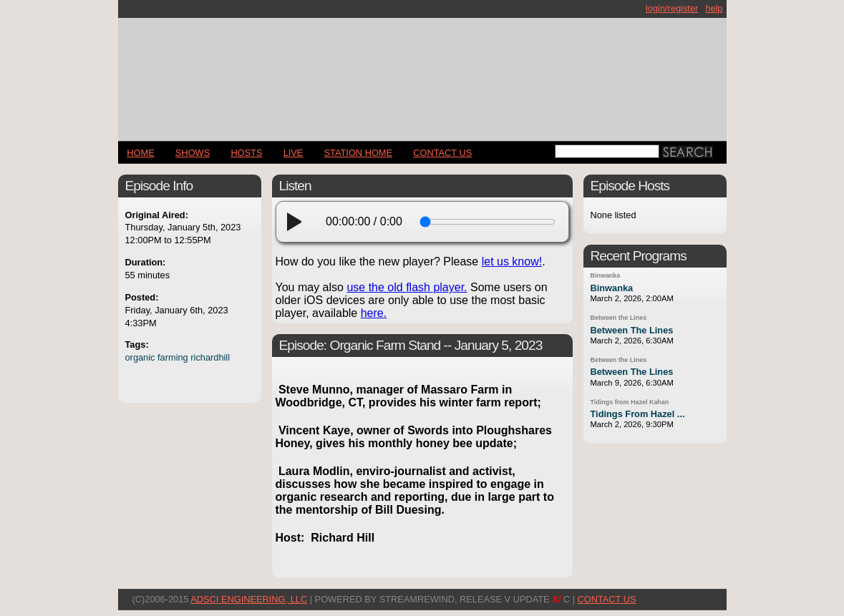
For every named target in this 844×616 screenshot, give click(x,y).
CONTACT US (442, 153)
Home (140, 153)
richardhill (210, 357)
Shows (193, 153)
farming (173, 357)
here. (374, 313)
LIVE (294, 153)
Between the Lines (619, 318)
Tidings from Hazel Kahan (630, 402)
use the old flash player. (407, 287)
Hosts (246, 153)
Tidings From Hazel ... (638, 414)
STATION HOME (359, 153)
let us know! (512, 261)
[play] (299, 222)
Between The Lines (632, 330)
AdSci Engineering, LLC (249, 599)
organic (140, 357)
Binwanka (606, 275)
